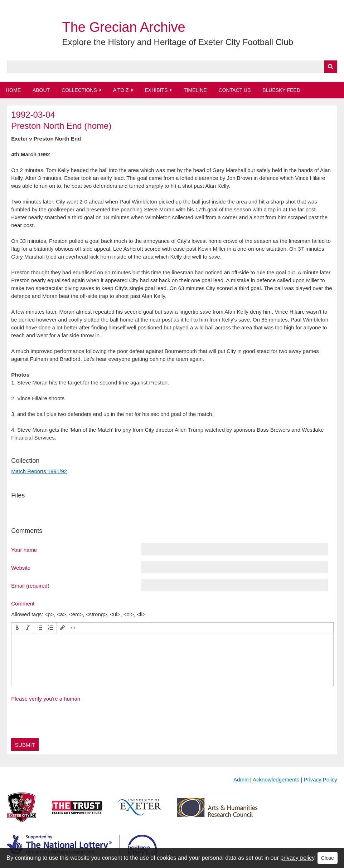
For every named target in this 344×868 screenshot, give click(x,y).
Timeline (195, 90)
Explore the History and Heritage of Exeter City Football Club (178, 42)
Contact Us (235, 90)
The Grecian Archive (123, 27)
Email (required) (30, 585)
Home (13, 90)
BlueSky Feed (281, 90)
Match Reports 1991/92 (39, 471)
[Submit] (331, 67)
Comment (23, 603)
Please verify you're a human (46, 699)
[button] (17, 628)
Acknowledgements (276, 779)
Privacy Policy (320, 779)
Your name (24, 550)
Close (328, 858)
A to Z (121, 90)
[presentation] (17, 628)
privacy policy (297, 858)
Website (21, 568)
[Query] (172, 67)
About (41, 90)
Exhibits (156, 90)
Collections (79, 90)
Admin (241, 779)
